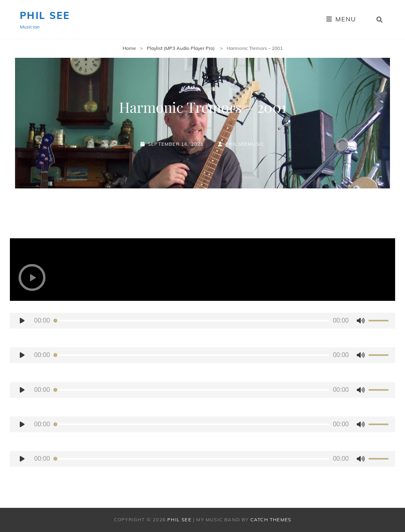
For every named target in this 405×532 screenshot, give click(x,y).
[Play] (22, 321)
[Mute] (361, 321)
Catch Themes (271, 520)
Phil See (45, 15)
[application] (202, 321)
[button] (32, 277)
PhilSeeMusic (245, 144)
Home (129, 48)
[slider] (191, 321)
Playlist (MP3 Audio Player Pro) (181, 48)
